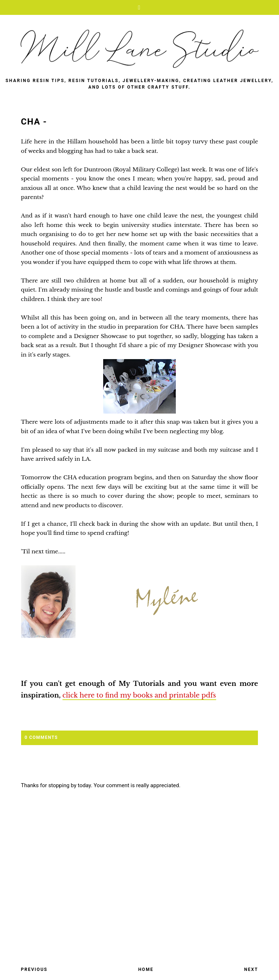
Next (251, 969)
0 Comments (41, 737)
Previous (34, 969)
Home (146, 969)
